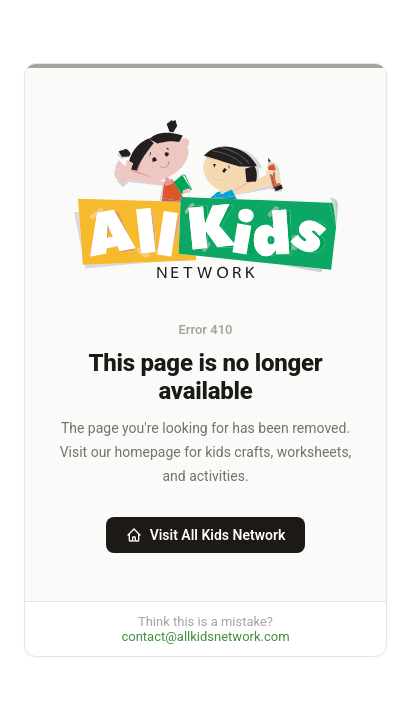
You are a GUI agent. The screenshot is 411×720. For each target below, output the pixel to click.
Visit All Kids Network (206, 535)
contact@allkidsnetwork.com (205, 636)
